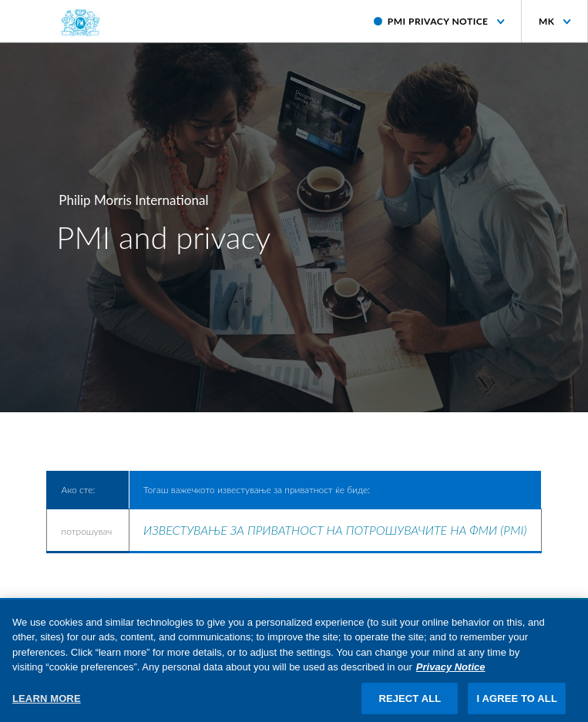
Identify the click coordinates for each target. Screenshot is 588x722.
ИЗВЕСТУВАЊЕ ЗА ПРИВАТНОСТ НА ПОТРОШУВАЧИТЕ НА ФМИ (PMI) (335, 530)
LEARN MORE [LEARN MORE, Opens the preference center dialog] (47, 705)
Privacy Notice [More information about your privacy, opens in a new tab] (451, 674)
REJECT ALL (410, 705)
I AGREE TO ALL (517, 705)
